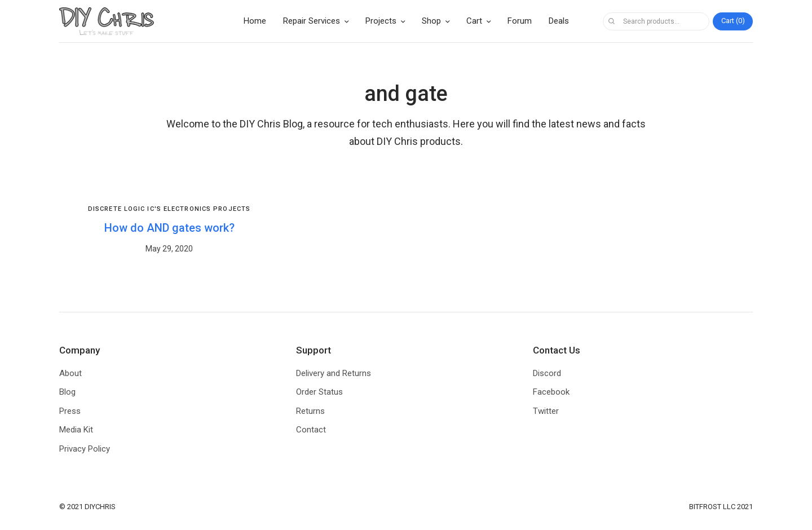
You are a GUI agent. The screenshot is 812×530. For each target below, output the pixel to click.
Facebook (551, 392)
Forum (520, 21)
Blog (67, 392)
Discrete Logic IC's (125, 209)
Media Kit (76, 430)
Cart (474, 21)
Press (70, 411)
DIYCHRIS (100, 507)
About (70, 373)
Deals (559, 21)
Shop (431, 21)
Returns (310, 411)
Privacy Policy (85, 449)
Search (611, 21)
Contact (311, 430)
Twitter (546, 411)
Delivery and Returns (334, 373)
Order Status (319, 392)
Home (255, 21)
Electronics (187, 209)
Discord (547, 373)
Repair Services (312, 21)
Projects (381, 21)
